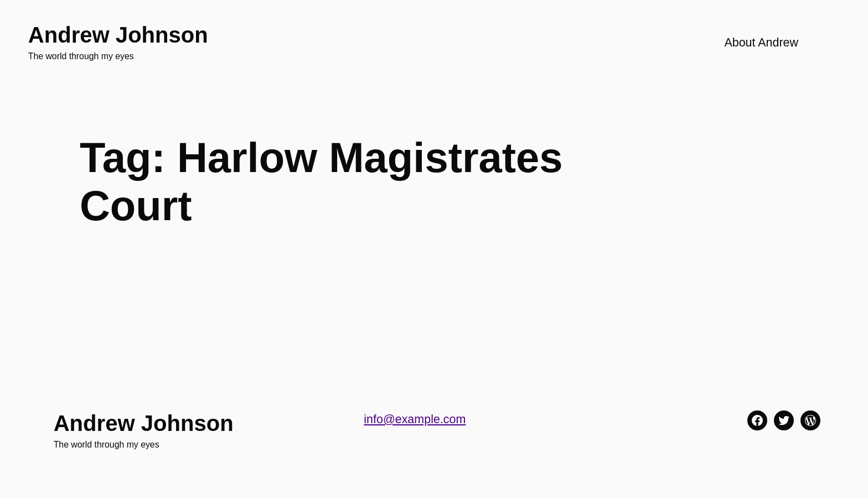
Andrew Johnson (118, 35)
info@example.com (415, 419)
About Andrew (761, 43)
